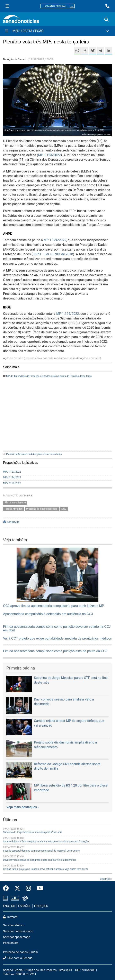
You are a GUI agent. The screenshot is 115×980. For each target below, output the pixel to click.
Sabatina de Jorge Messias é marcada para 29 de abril (33, 832)
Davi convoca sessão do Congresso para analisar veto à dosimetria (40, 860)
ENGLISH (9, 906)
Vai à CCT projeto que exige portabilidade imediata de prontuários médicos (57, 638)
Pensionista (11, 943)
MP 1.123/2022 (49, 155)
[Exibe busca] (106, 20)
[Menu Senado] (7, 6)
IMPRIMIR (11, 522)
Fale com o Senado (18, 958)
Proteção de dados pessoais (42, 509)
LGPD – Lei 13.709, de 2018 (53, 254)
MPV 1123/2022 (12, 472)
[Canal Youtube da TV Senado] (39, 888)
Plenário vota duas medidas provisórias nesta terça (34, 454)
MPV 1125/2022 (12, 483)
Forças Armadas (14, 509)
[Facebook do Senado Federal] (7, 888)
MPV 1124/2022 (12, 477)
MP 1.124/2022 (55, 240)
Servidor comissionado (18, 931)
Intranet (10, 917)
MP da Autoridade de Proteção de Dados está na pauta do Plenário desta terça (49, 376)
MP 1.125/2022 (68, 314)
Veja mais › (106, 879)
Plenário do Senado (15, 503)
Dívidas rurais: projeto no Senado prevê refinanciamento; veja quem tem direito (46, 869)
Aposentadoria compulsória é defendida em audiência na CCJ (48, 614)
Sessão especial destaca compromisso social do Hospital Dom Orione (41, 851)
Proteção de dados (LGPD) (20, 952)
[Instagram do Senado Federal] (29, 888)
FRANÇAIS (41, 906)
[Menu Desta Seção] (57, 31)
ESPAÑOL (25, 906)
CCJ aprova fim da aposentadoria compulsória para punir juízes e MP (54, 606)
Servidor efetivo (13, 925)
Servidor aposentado (17, 937)
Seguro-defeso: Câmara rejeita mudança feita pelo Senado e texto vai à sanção (46, 842)
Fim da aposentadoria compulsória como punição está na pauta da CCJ (55, 651)
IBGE (64, 509)
